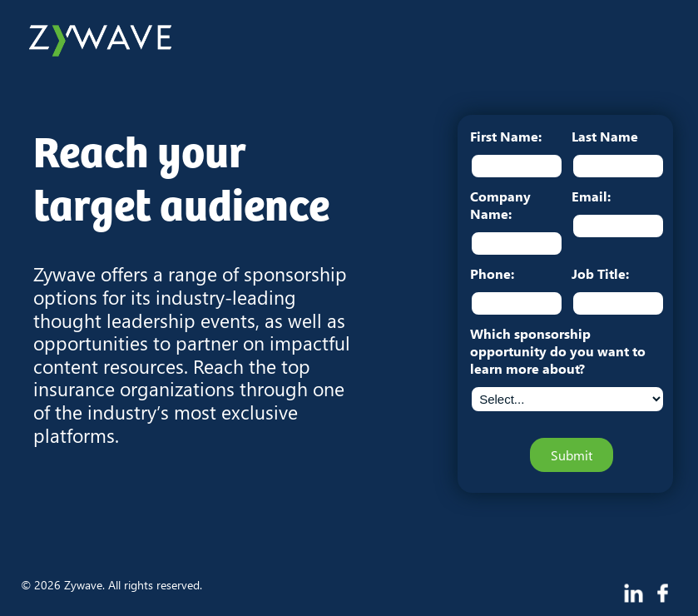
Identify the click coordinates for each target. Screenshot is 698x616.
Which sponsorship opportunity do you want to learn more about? (558, 351)
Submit (572, 455)
